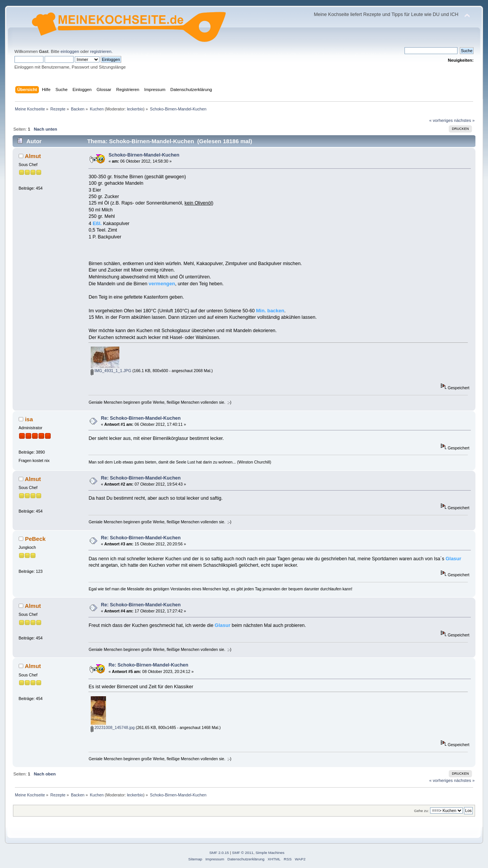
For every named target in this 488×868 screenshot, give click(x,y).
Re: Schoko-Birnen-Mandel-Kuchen (141, 418)
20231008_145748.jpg (113, 727)
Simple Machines (270, 853)
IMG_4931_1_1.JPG (111, 371)
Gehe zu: (421, 811)
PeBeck (35, 539)
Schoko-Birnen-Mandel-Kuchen (144, 155)
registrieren (101, 51)
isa (29, 419)
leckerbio (135, 109)
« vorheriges (441, 120)
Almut (33, 156)
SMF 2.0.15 (219, 853)
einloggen (70, 51)
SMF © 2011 (243, 853)
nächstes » (464, 120)
